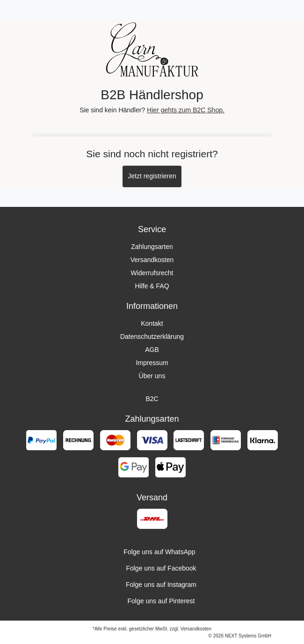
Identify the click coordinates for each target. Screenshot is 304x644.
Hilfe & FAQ (152, 286)
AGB (152, 350)
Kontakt (152, 323)
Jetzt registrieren (152, 176)
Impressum (152, 363)
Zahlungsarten (152, 247)
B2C (152, 399)
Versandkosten (152, 260)
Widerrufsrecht (152, 273)
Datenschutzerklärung (152, 337)
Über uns (152, 376)
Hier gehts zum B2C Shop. (186, 110)
